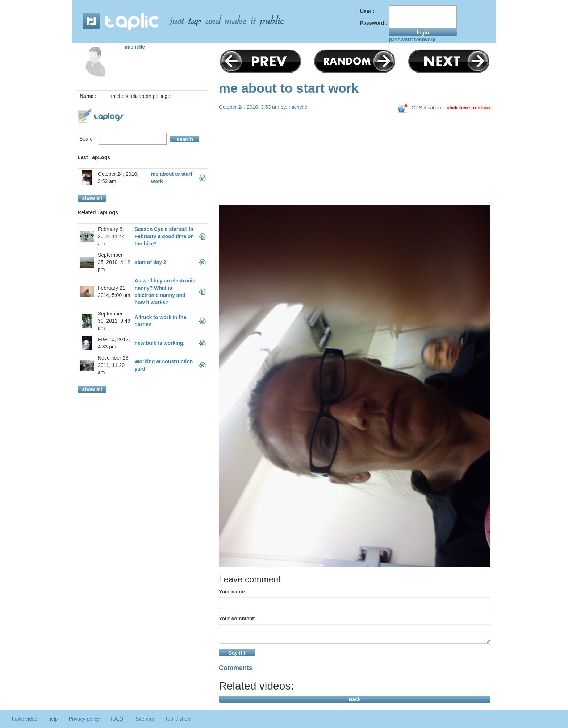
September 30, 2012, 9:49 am (114, 321)
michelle (135, 47)
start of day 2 (151, 262)
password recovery (412, 40)
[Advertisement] (355, 171)
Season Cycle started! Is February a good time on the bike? (164, 236)
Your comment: (237, 619)
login (423, 33)
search (185, 139)
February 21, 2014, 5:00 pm (114, 291)
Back (354, 699)
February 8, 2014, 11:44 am (111, 236)
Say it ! (237, 653)
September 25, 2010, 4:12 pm (114, 262)
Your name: (233, 592)
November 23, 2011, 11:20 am (114, 365)
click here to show (469, 108)
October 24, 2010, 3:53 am (118, 178)
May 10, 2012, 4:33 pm (114, 343)
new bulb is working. (160, 343)
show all (92, 198)
